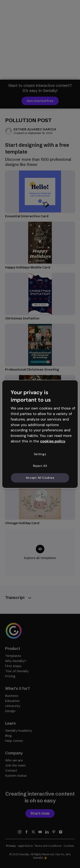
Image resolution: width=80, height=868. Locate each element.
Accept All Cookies (40, 478)
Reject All (40, 466)
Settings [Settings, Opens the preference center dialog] (40, 454)
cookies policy (53, 441)
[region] (40, 434)
